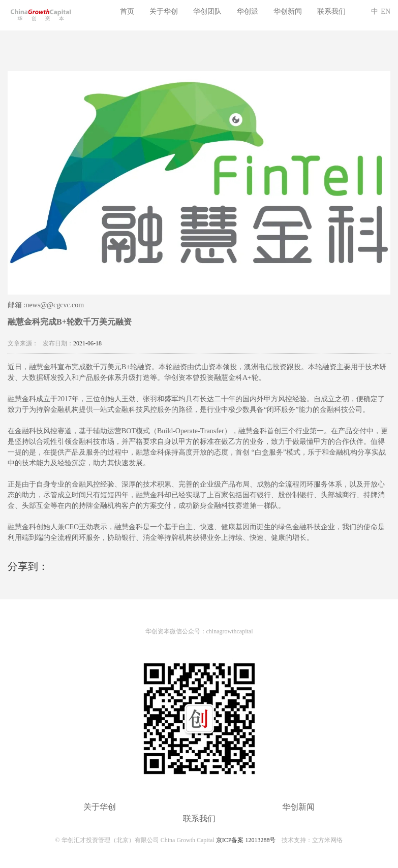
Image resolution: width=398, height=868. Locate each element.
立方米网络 (327, 840)
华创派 (248, 11)
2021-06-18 (87, 343)
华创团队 (207, 11)
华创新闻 (288, 11)
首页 (127, 11)
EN (386, 11)
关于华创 (164, 11)
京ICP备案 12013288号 (246, 840)
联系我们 (331, 11)
